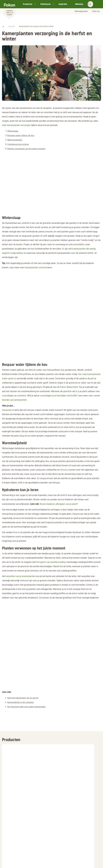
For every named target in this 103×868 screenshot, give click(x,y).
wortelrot (22, 396)
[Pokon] (9, 10)
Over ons (96, 11)
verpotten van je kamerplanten (21, 576)
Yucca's (64, 470)
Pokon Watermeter (69, 387)
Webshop (79, 4)
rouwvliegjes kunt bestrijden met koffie (58, 396)
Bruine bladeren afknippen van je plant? (59, 504)
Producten (28, 4)
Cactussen (7, 410)
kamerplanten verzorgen (19, 125)
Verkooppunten (81, 11)
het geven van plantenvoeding (51, 562)
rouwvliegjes (8, 396)
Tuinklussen (45, 4)
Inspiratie (63, 4)
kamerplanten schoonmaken (38, 268)
